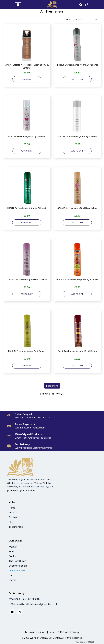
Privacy (75, 632)
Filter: (68, 19)
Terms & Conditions (36, 632)
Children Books (17, 570)
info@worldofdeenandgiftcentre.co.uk (37, 604)
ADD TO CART (27, 79)
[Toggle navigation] (18, 5)
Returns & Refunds (59, 632)
